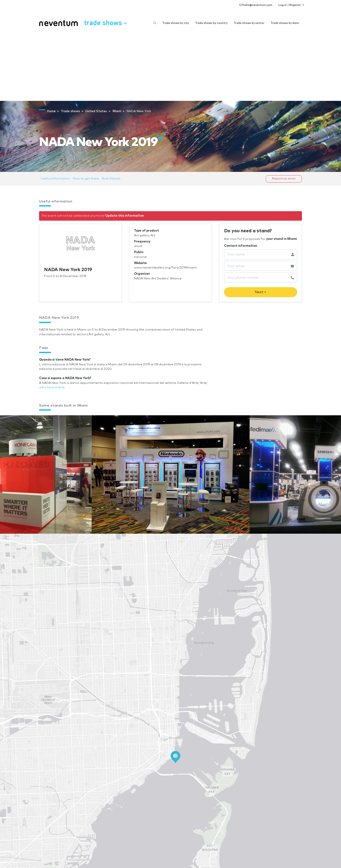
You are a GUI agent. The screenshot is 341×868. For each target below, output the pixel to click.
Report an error (284, 179)
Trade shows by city (176, 23)
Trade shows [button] (105, 22)
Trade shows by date (285, 23)
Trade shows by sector (249, 23)
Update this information (125, 216)
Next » (260, 292)
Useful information (55, 179)
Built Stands (111, 179)
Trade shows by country (211, 23)
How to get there (86, 179)
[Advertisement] (170, 65)
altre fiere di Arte (52, 387)
